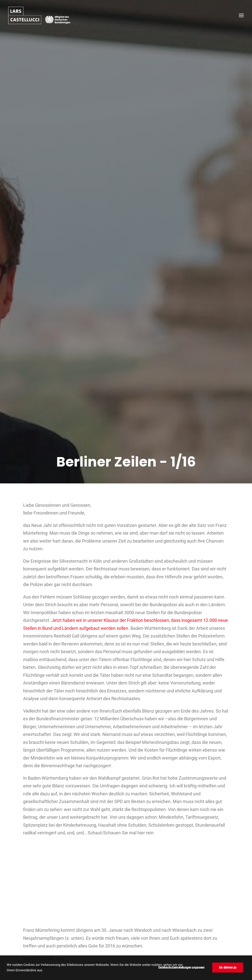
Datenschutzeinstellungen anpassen (181, 968)
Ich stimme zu (228, 968)
